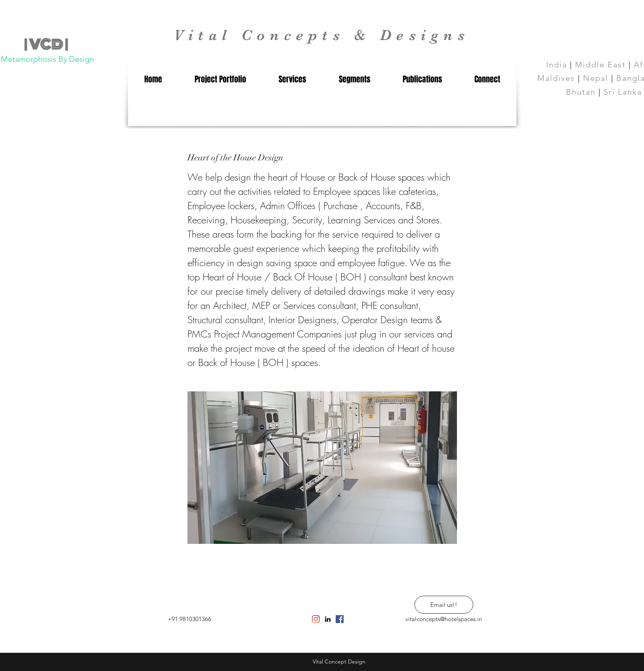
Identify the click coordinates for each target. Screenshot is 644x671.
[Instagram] (316, 619)
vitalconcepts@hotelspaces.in (444, 619)
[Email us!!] (444, 605)
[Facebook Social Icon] (340, 619)
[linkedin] (328, 619)
